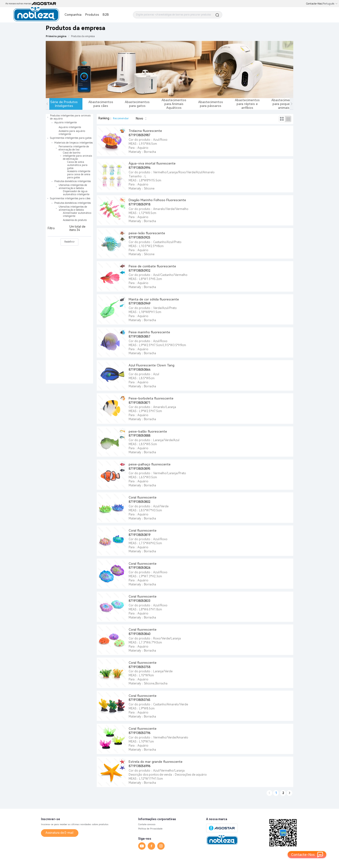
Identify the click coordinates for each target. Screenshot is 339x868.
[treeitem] (69, 125)
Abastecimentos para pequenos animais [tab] (284, 104)
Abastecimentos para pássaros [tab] (211, 104)
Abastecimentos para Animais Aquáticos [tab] (174, 104)
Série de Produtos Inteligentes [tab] (64, 104)
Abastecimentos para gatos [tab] (137, 104)
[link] (83, 36)
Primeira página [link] (56, 36)
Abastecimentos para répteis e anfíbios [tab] (247, 104)
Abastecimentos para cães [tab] (101, 104)
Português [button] (330, 4)
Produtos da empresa (83, 36)
